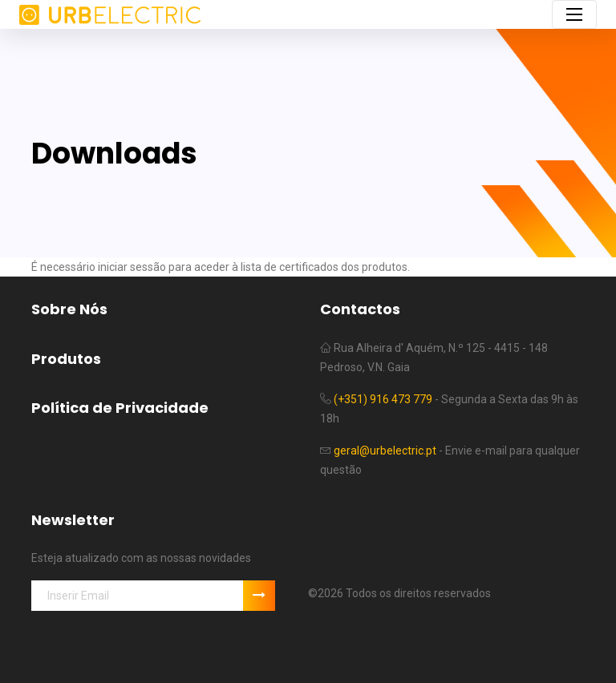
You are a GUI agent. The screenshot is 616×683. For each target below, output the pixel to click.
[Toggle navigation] (574, 14)
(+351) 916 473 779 (383, 399)
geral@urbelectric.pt (385, 451)
